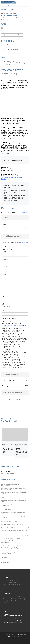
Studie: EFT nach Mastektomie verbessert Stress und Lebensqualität (13, 557)
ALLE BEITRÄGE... (6, 562)
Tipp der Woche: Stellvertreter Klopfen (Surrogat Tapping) (14, 535)
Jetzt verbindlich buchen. (12, 49)
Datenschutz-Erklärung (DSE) (12, 325)
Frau (15, 251)
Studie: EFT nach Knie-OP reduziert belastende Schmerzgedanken (12, 541)
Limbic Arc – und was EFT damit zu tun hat (11, 545)
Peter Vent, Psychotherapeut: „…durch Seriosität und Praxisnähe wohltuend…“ (13, 553)
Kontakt (5, 584)
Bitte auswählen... (15, 250)
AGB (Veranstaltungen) (9, 597)
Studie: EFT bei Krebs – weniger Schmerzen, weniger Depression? (13, 517)
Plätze (4, 224)
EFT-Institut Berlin (9, 61)
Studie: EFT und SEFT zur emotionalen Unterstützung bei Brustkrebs (14, 493)
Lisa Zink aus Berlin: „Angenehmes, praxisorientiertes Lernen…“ (13, 501)
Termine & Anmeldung (15, 584)
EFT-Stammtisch (22, 452)
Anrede (5, 247)
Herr (15, 253)
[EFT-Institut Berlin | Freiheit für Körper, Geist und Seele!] (9, 2)
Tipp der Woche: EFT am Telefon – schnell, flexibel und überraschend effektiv (14, 509)
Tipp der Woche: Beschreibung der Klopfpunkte (12, 525)
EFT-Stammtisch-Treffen (11, 74)
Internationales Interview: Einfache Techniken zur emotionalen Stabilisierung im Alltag (12, 521)
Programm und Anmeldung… (9, 474)
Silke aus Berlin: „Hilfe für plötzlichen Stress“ (12, 538)
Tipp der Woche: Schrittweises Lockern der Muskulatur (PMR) (14, 497)
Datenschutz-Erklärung (17, 599)
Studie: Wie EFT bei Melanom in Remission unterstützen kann (14, 531)
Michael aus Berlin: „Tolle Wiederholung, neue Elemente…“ (15, 528)
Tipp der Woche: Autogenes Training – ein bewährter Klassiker (13, 549)
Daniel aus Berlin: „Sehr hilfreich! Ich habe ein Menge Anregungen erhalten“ (14, 489)
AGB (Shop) (21, 597)
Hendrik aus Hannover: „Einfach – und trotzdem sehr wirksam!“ (13, 513)
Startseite (4, 9)
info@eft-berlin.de (13, 583)
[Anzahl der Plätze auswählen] (14, 227)
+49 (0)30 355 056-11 (14, 581)
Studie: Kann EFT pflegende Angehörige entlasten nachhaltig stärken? (13, 505)
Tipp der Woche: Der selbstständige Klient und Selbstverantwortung (12, 485)
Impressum (6, 599)
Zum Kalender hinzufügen (12, 35)
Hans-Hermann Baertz (9, 18)
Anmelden (24, 213)
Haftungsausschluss (9, 601)
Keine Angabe (15, 255)
